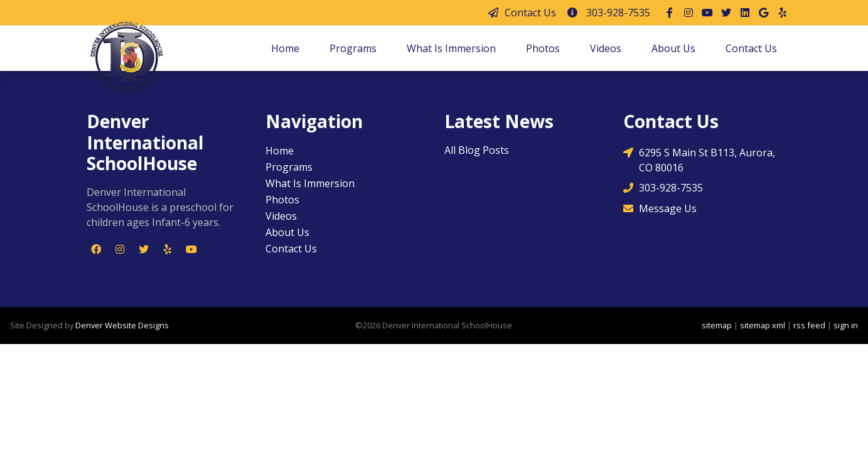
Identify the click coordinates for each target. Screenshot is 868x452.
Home (285, 48)
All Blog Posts (477, 150)
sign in (846, 325)
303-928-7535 (608, 13)
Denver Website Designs (122, 325)
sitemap (717, 325)
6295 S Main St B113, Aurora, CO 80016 (699, 160)
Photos (543, 48)
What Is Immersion (451, 48)
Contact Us (522, 13)
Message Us (660, 209)
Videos (606, 48)
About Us (673, 48)
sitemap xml (763, 325)
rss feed (809, 325)
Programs (353, 48)
